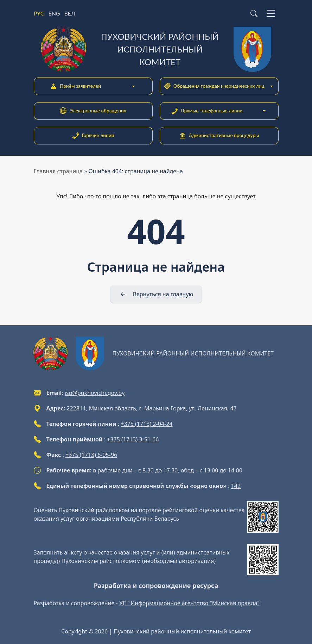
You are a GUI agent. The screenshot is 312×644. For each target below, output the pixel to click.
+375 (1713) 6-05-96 (91, 455)
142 (236, 486)
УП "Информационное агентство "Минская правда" (189, 603)
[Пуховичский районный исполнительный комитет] (156, 49)
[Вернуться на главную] (156, 294)
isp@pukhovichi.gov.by (95, 393)
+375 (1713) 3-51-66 (133, 439)
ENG (54, 13)
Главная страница (58, 171)
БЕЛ (70, 13)
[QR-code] (263, 517)
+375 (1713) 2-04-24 (147, 424)
